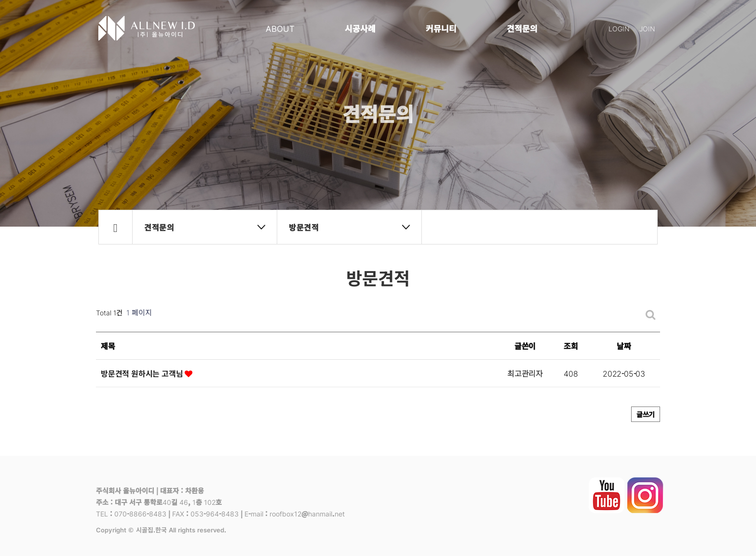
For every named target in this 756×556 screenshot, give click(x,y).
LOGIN (619, 28)
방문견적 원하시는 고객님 (147, 373)
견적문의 (522, 28)
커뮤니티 (441, 28)
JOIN (647, 28)
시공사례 (360, 28)
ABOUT (280, 28)
